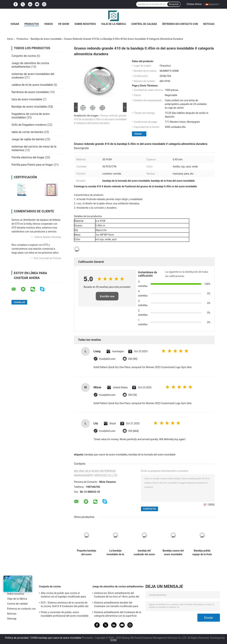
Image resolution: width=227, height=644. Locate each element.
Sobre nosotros (85, 24)
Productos (32, 24)
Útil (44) (133, 359)
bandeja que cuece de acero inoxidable (106, 455)
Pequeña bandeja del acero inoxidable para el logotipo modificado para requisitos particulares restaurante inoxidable (86, 553)
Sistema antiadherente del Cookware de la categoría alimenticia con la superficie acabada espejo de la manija (117, 615)
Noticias (209, 24)
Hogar (15, 24)
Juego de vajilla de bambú (28, 139)
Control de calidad (144, 24)
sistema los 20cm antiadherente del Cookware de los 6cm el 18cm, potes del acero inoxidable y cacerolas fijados (117, 595)
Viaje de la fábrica (113, 24)
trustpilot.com (107, 359)
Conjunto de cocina (24, 56)
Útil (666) (133, 431)
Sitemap (12, 619)
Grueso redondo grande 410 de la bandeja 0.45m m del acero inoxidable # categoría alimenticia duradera (100, 119)
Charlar (138, 134)
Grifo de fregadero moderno (29, 125)
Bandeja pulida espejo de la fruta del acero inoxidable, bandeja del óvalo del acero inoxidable (202, 553)
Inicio (10, 39)
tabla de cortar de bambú (27, 132)
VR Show (64, 24)
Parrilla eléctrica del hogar (28, 157)
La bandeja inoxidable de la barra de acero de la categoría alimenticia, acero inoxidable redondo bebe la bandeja (115, 553)
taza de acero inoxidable (27, 99)
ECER (113, 640)
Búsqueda (174, 4)
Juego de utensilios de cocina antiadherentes (30, 65)
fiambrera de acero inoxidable (30, 92)
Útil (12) (133, 395)
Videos (49, 24)
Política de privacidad (17, 638)
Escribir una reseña (107, 298)
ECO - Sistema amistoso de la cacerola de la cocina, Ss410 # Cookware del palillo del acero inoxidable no (65, 605)
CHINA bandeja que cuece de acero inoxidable (56, 638)
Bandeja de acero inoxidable (46, 39)
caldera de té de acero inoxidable (32, 85)
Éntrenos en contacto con (180, 24)
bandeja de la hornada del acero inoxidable (152, 455)
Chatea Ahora (194, 4)
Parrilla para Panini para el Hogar (32, 165)
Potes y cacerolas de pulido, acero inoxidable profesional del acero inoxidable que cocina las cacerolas (65, 615)
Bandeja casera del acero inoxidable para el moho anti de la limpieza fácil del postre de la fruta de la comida (173, 553)
